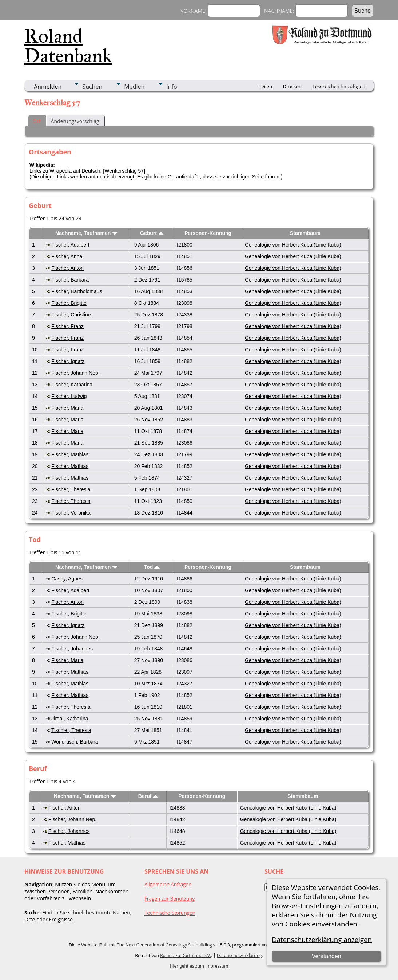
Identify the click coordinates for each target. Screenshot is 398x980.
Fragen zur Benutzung (170, 899)
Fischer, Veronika (71, 513)
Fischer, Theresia (71, 489)
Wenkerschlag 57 (124, 171)
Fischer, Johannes (72, 649)
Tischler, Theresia (71, 730)
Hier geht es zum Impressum (199, 966)
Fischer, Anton (67, 268)
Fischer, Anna (67, 256)
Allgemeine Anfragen (168, 884)
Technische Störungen (170, 913)
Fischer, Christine (71, 315)
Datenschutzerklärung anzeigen (322, 939)
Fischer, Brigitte (69, 303)
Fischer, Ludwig (69, 396)
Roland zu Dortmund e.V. (186, 955)
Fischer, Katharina (72, 385)
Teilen (266, 86)
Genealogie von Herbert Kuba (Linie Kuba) (293, 245)
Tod (152, 567)
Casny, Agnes (67, 579)
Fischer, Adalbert (70, 245)
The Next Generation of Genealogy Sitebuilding (164, 945)
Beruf (148, 796)
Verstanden (327, 956)
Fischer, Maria (67, 408)
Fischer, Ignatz (68, 361)
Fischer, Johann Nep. (75, 373)
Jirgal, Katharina (70, 719)
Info (172, 87)
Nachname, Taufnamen (86, 233)
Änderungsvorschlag (75, 121)
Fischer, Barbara (70, 280)
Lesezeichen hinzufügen (339, 86)
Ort (37, 121)
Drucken (292, 86)
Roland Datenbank (68, 46)
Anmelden (48, 87)
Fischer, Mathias (70, 454)
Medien (134, 87)
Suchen (92, 87)
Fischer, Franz (67, 326)
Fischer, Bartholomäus (77, 291)
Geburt (152, 233)
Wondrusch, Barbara (75, 742)
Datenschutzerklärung (239, 955)
